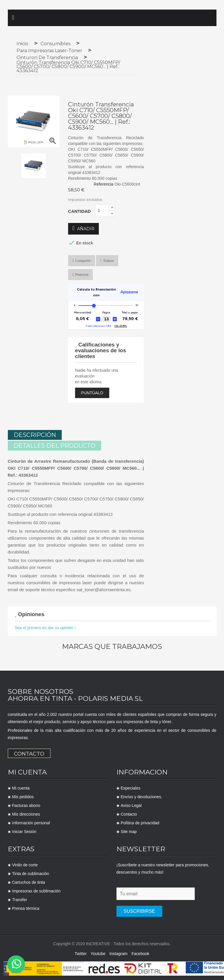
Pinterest (82, 274)
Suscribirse (139, 910)
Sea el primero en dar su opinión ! (45, 627)
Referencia (103, 184)
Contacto (29, 753)
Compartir (83, 261)
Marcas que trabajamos (112, 646)
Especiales (131, 787)
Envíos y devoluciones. (142, 796)
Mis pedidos (23, 796)
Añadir (83, 229)
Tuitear (109, 261)
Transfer (20, 899)
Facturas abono (26, 805)
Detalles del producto (54, 445)
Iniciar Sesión (24, 831)
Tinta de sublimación (31, 873)
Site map (129, 831)
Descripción (35, 435)
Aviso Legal (131, 805)
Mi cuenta (21, 787)
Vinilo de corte (25, 864)
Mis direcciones (26, 813)
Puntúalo (92, 393)
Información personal (31, 822)
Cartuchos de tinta (29, 881)
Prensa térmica (26, 908)
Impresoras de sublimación (36, 890)
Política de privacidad (140, 822)
